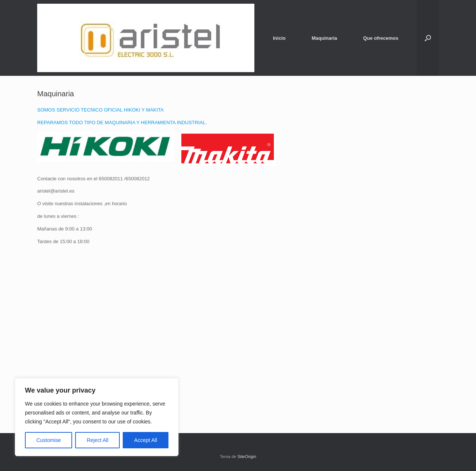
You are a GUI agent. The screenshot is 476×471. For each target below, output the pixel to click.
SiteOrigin (247, 457)
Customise (49, 440)
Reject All (97, 440)
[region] (97, 417)
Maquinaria (324, 38)
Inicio (279, 38)
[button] (428, 38)
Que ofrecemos (381, 38)
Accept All (146, 440)
